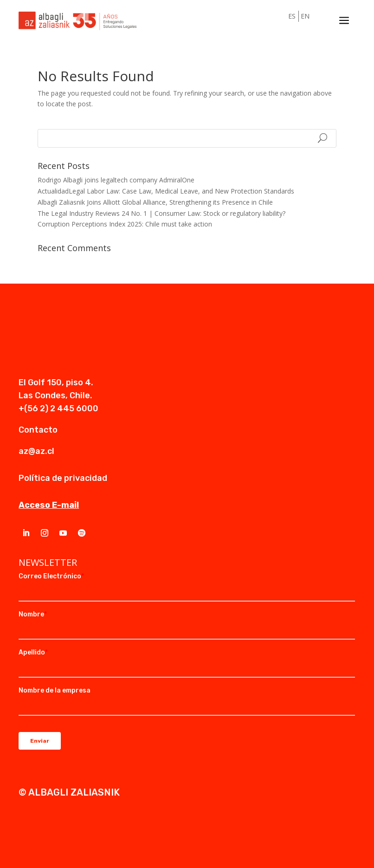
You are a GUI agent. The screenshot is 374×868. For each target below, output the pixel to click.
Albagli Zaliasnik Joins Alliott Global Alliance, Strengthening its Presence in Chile (155, 202)
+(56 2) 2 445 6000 (58, 408)
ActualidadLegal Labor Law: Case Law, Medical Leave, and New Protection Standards (166, 191)
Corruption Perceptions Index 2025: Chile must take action (125, 224)
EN (305, 16)
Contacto (38, 430)
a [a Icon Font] (344, 21)
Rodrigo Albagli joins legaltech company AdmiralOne (116, 180)
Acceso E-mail (49, 505)
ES (292, 16)
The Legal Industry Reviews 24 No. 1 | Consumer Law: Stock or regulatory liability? (161, 213)
